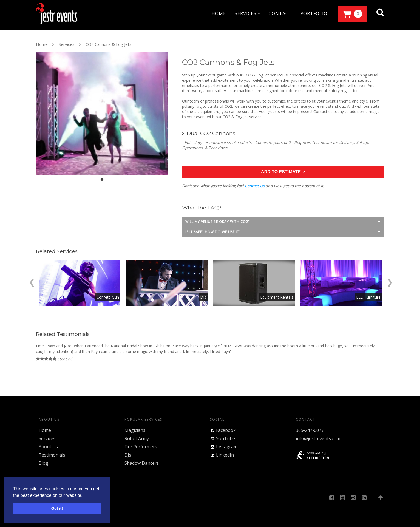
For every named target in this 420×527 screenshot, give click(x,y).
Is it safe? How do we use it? (213, 232)
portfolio (314, 13)
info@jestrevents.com (318, 438)
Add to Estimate (283, 172)
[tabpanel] (102, 114)
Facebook (226, 430)
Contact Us (255, 186)
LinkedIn (225, 455)
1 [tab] (102, 180)
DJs (128, 455)
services (248, 13)
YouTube (225, 438)
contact (280, 13)
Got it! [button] (57, 508)
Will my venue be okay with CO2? (218, 222)
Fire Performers (141, 447)
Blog (43, 463)
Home (42, 44)
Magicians (135, 430)
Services (67, 44)
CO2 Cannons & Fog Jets (109, 44)
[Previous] (32, 281)
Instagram (227, 447)
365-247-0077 (310, 430)
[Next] (390, 281)
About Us (48, 447)
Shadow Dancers (142, 463)
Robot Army (137, 438)
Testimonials (52, 455)
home (219, 13)
